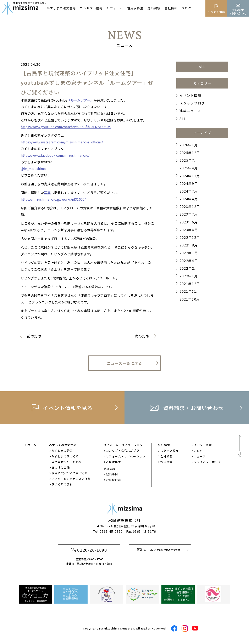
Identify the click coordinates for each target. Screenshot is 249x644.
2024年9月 (189, 183)
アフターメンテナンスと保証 (71, 479)
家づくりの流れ (62, 484)
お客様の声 (114, 480)
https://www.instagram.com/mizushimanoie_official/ (62, 142)
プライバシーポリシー (209, 462)
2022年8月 (189, 245)
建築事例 (112, 474)
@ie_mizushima (33, 169)
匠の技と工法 (61, 468)
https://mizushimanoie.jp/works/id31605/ (53, 199)
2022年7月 (189, 253)
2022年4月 (189, 261)
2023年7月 (189, 214)
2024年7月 (189, 191)
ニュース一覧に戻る (124, 363)
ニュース (200, 456)
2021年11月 (190, 291)
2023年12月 (190, 206)
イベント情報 (190, 95)
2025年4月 (189, 168)
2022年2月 (189, 268)
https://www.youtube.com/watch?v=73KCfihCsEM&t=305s (66, 127)
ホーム (32, 445)
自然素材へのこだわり (67, 462)
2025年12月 (190, 153)
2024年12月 (190, 176)
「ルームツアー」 (80, 100)
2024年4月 (189, 199)
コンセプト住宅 (91, 8)
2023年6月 (189, 222)
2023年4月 (189, 230)
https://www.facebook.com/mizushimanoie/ (55, 155)
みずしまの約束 (62, 451)
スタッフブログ (192, 103)
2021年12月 (190, 284)
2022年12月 (190, 237)
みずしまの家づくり (65, 456)
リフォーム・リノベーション (126, 456)
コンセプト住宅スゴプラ (123, 451)
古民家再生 (135, 8)
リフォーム (115, 8)
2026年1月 (189, 145)
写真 (47, 193)
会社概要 (166, 456)
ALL (202, 67)
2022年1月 (189, 276)
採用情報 (166, 462)
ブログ (186, 8)
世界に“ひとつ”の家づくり (70, 473)
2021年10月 (190, 299)
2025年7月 (189, 160)
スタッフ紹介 (170, 451)
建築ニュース (190, 111)
